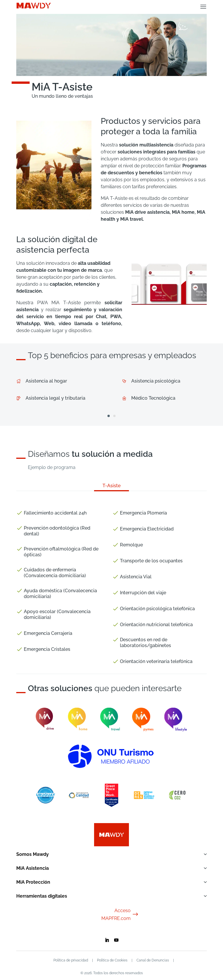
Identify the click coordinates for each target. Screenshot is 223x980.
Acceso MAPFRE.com (120, 914)
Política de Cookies (112, 960)
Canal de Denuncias (153, 960)
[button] (109, 416)
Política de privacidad (71, 960)
